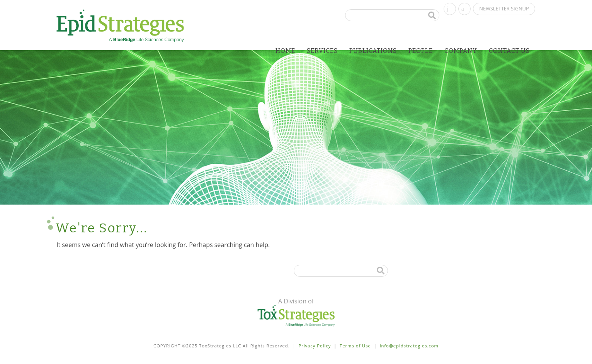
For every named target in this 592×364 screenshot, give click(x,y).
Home (285, 51)
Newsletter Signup (504, 8)
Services (322, 51)
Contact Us (509, 51)
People (421, 51)
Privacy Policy (315, 346)
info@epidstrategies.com (409, 346)
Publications (373, 51)
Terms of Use (355, 346)
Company (461, 51)
